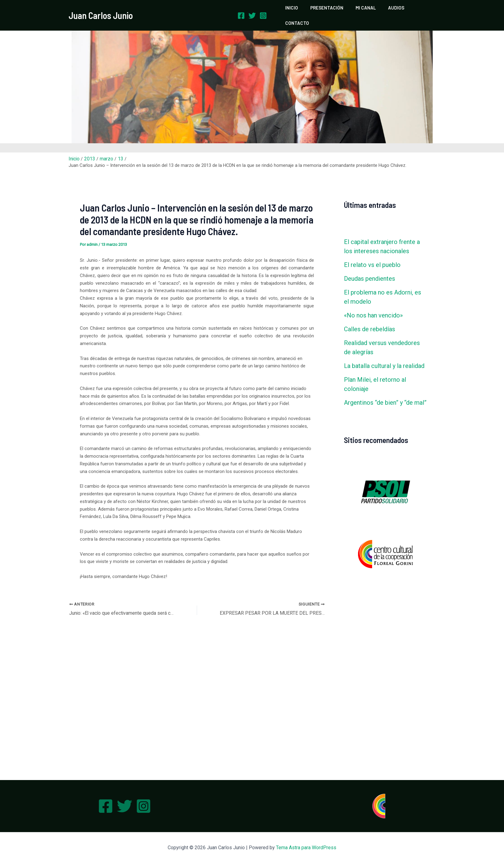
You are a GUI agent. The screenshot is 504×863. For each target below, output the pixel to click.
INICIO (295, 10)
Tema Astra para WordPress (306, 848)
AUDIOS (390, 10)
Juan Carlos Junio (101, 10)
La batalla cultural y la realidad (384, 355)
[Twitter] (252, 10)
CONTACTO (419, 10)
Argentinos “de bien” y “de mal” (385, 392)
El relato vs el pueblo (372, 254)
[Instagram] (263, 10)
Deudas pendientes (370, 268)
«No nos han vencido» (373, 305)
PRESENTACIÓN (327, 10)
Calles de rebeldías (370, 318)
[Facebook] (241, 10)
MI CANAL (363, 10)
